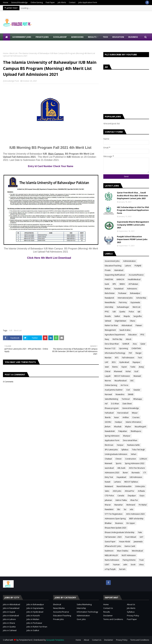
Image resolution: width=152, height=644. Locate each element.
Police (131, 312)
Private (108, 270)
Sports (119, 463)
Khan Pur (134, 500)
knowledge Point (12, 81)
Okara (132, 321)
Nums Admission (112, 560)
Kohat (128, 371)
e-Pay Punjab (110, 569)
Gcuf (136, 371)
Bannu (115, 367)
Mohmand (131, 505)
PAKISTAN (109, 279)
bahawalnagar (123, 307)
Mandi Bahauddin (124, 486)
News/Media (110, 302)
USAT (107, 565)
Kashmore (109, 551)
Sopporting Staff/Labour (115, 275)
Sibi (119, 509)
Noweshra (120, 394)
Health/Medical (134, 279)
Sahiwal (108, 321)
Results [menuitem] (92, 37)
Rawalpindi (109, 298)
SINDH (122, 284)
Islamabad (119, 270)
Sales (107, 491)
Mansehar (119, 505)
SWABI (131, 394)
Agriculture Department (115, 335)
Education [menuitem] (118, 37)
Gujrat (124, 367)
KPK (114, 284)
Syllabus (125, 450)
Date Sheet (127, 404)
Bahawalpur (135, 293)
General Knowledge (19, 2)
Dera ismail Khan (130, 440)
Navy (107, 339)
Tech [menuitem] (105, 37)
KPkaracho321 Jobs (113, 546)
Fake (140, 532)
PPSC (107, 312)
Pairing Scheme (129, 560)
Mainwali (108, 463)
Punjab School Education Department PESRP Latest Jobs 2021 (132, 239)
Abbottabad (127, 325)
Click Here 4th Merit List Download (51, 258)
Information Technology (87, 612)
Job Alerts (62, 2)
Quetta (122, 312)
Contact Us (108, 608)
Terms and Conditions (113, 619)
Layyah (108, 376)
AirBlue (126, 417)
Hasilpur (118, 422)
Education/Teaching (113, 266)
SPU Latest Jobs (111, 450)
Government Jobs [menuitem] (22, 37)
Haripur (120, 445)
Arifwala (141, 491)
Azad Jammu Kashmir (114, 390)
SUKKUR (126, 344)
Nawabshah (110, 431)
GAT (141, 537)
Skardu (108, 417)
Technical (126, 399)
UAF (107, 362)
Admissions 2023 (112, 473)
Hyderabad (124, 362)
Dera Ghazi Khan (112, 344)
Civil (128, 390)
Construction (131, 459)
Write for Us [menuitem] (12, 44)
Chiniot (118, 459)
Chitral (108, 371)
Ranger (139, 353)
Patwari (139, 325)
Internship (81, 608)
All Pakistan (133, 284)
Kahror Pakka (121, 500)
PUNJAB (138, 266)
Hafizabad (109, 413)
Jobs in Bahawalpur (35, 604)
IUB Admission (136, 477)
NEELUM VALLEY (111, 555)
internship (109, 307)
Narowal (108, 394)
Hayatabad (121, 477)
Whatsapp (138, 399)
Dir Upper (131, 523)
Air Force (124, 385)
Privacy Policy (133, 616)
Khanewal (118, 371)
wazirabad (109, 468)
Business (119, 523)
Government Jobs (112, 261)
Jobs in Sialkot (33, 630)
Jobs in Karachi (33, 616)
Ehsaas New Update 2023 (115, 528)
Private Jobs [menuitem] (42, 37)
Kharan (108, 505)
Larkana (117, 482)
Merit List (13, 53)
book (133, 565)
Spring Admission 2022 (135, 463)
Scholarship (141, 298)
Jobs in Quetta (9, 627)
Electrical (57, 604)
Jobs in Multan (33, 619)
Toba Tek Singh (138, 450)
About (86, 640)
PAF (130, 353)
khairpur (127, 436)
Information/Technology (115, 353)
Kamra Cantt (130, 546)
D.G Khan (115, 404)
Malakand (109, 486)
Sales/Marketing (111, 399)
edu (132, 509)
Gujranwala (135, 302)
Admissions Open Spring (115, 519)
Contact (72, 2)
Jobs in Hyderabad (35, 612)
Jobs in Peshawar (34, 623)
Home (6, 2)
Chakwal (108, 459)
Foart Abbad (131, 537)
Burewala (136, 473)
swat (107, 367)
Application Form (112, 440)
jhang (141, 367)
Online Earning (37, 2)
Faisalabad (119, 289)
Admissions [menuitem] (77, 37)
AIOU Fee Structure (137, 468)
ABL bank (121, 468)
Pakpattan (123, 431)
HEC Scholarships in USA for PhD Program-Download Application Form (133, 210)
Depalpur (132, 496)
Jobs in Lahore (9, 619)
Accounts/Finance (136, 275)
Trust (141, 560)
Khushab (118, 427)
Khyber (128, 427)
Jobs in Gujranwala (35, 608)
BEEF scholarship (136, 519)
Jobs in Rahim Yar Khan (37, 627)
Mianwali (137, 376)
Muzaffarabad (121, 381)
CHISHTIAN (136, 348)
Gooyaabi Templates (55, 640)
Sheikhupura (136, 431)
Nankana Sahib (133, 445)
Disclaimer (108, 616)
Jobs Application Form (88, 2)
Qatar (143, 344)
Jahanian (108, 500)
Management (110, 330)
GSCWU (108, 422)
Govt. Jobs (81, 619)
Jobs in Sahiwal (10, 630)
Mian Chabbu (123, 551)
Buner (125, 473)
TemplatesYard (25, 640)
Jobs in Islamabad (11, 616)
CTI (145, 473)
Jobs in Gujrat (9, 612)
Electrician (109, 445)
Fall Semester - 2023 (113, 537)
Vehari (134, 454)
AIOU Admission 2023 (135, 514)
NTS (117, 358)
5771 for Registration (114, 514)
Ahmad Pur (130, 491)
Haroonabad (123, 413)
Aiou (135, 344)
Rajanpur (136, 362)
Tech (140, 358)
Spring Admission (112, 436)
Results (108, 316)
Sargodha (138, 316)
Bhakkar (108, 523)
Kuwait (108, 482)
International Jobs (125, 298)
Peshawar (122, 293)
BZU (114, 362)
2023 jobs (117, 491)
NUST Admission (129, 555)
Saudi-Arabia (125, 330)
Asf (106, 404)
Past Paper (50, 2)
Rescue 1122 (110, 348)
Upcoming (123, 348)
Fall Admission (128, 358)
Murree (108, 381)
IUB (11, 330)
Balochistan (110, 293)
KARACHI (120, 279)
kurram (122, 569)
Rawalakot (109, 509)
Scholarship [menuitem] (60, 37)
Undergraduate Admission (116, 454)
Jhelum (108, 427)
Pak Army (123, 302)
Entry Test (109, 477)
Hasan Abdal (125, 542)
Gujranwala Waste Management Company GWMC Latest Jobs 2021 (133, 225)
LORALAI (143, 459)
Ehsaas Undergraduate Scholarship (120, 532)
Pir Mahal (143, 505)
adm (125, 565)
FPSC (142, 335)
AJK (139, 312)
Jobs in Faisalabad (11, 608)
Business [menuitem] (133, 37)
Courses (136, 417)
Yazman (116, 565)
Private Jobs (58, 619)
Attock (129, 339)
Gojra (142, 496)
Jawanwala (138, 542)
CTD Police (109, 496)
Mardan (108, 358)
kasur (117, 417)
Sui (125, 509)
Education (133, 335)
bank (107, 284)
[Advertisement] (55, 132)
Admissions (132, 289)
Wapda (127, 316)
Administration (129, 261)
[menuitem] (7, 37)
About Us (131, 604)
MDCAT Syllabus (131, 482)
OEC (132, 381)
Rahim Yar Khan (111, 325)
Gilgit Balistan (120, 321)
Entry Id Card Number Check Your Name (51, 166)
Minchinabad (137, 551)
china (141, 565)
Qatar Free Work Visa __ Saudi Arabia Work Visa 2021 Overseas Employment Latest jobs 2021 (132, 195)
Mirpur (135, 413)
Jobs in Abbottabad (12, 604)
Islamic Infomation (133, 422)
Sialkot (117, 316)
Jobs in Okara (9, 623)
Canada (121, 496)
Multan (108, 289)
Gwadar (137, 390)
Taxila (133, 367)
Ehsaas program (112, 408)
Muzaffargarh (140, 427)
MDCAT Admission (122, 376)
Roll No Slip (117, 339)
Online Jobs (140, 486)
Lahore (128, 266)
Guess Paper (110, 542)
